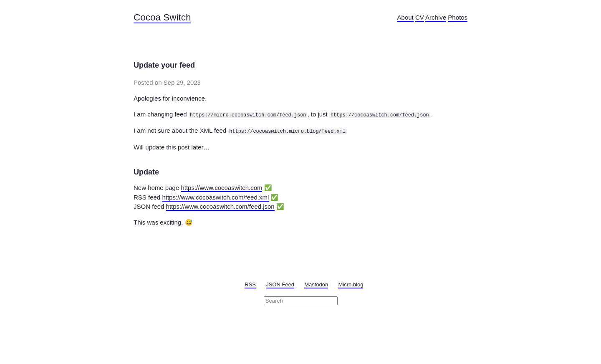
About (405, 17)
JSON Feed (280, 284)
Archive (436, 17)
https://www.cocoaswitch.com (221, 188)
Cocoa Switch (162, 17)
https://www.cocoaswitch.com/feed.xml (215, 197)
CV (420, 17)
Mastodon (316, 284)
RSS (250, 284)
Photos (458, 17)
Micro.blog (351, 284)
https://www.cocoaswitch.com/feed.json (220, 206)
